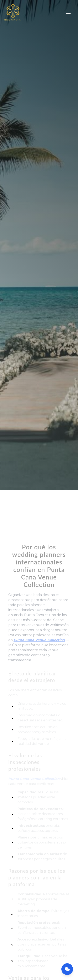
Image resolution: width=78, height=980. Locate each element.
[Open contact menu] (67, 969)
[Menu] (68, 12)
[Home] (12, 13)
